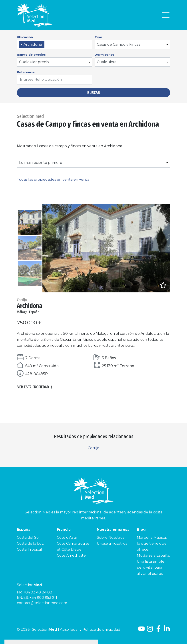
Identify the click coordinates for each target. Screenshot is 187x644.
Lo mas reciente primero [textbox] (41, 163)
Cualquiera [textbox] (107, 62)
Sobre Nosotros (110, 537)
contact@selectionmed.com (42, 603)
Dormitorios (105, 55)
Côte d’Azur (67, 537)
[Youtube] (141, 630)
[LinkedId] (167, 630)
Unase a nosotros (112, 543)
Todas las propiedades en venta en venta (53, 179)
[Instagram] (150, 630)
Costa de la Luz (30, 543)
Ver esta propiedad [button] (35, 387)
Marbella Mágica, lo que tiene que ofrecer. (152, 543)
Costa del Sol (28, 537)
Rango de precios (31, 55)
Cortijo (93, 448)
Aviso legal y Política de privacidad (90, 629)
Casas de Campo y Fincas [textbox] (118, 44)
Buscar (94, 93)
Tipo (98, 37)
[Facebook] (158, 630)
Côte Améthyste (71, 555)
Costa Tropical (29, 549)
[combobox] (55, 44)
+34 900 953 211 (43, 598)
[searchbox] (47, 45)
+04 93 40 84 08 (38, 592)
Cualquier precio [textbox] (34, 62)
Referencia (26, 72)
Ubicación (25, 37)
